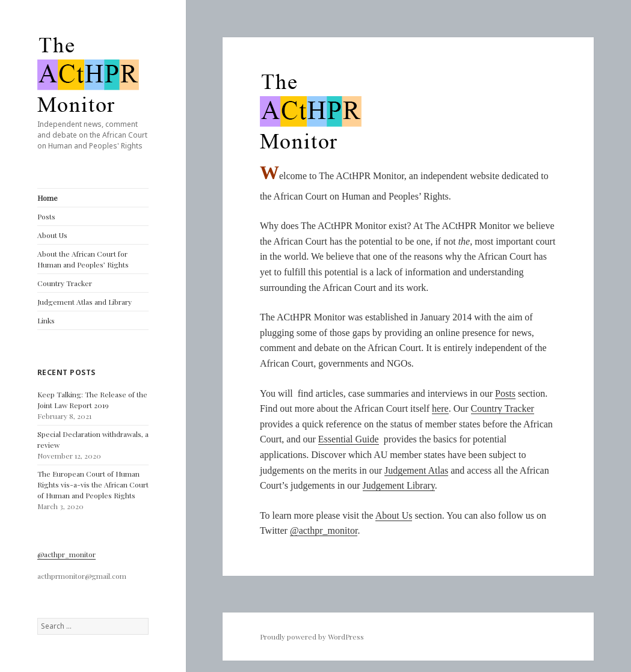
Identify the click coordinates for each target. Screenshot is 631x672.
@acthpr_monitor (66, 554)
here (440, 408)
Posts (46, 216)
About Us (52, 235)
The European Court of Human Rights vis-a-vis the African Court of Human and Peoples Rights (93, 484)
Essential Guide (349, 439)
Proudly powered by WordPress (312, 637)
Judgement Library (399, 485)
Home (48, 198)
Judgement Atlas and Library (85, 302)
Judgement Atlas (416, 470)
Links (46, 320)
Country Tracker (65, 283)
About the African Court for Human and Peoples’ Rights (83, 259)
